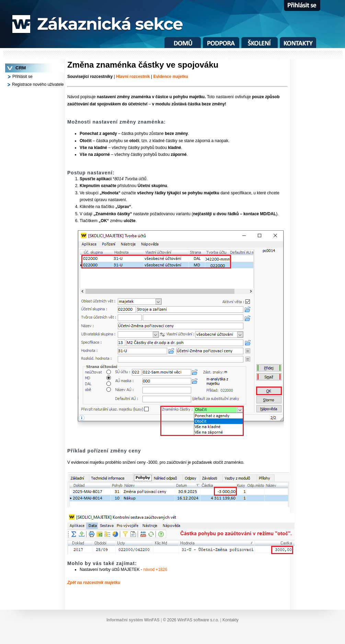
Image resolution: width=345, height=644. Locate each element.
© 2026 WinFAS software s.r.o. (192, 620)
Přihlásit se (22, 77)
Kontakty (231, 620)
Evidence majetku (170, 77)
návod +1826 (155, 570)
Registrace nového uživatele (38, 84)
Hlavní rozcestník (133, 77)
